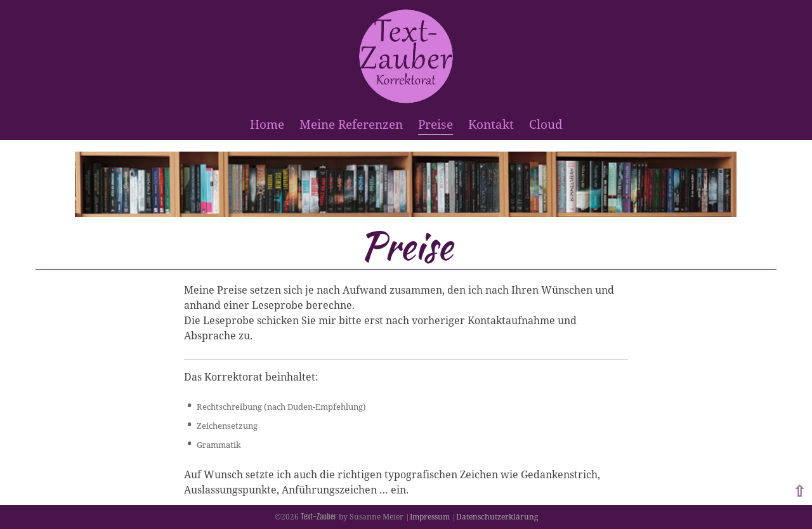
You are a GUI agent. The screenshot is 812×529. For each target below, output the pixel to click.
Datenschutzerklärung (497, 517)
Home (267, 124)
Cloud (546, 124)
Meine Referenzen (351, 124)
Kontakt (491, 124)
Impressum (430, 517)
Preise (435, 124)
